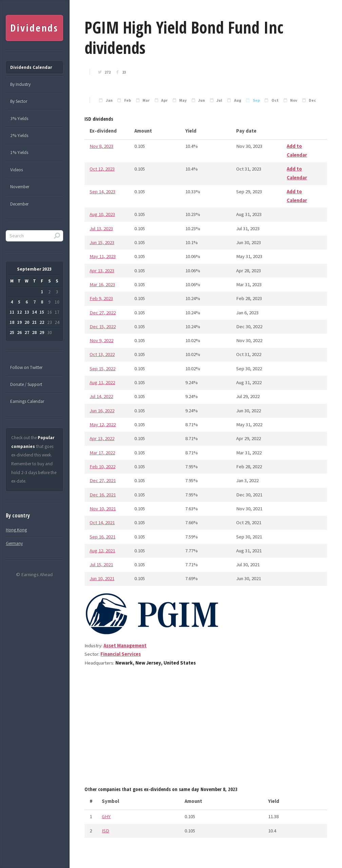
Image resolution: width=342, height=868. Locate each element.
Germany (14, 543)
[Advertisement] (206, 729)
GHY (106, 816)
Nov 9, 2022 (101, 340)
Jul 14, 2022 (101, 396)
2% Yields (19, 135)
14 (34, 312)
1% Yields (19, 152)
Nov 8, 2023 (101, 146)
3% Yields (19, 119)
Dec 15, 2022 (103, 327)
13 (27, 312)
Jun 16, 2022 (102, 411)
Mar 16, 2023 (102, 284)
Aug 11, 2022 (102, 382)
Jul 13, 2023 (101, 229)
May (183, 100)
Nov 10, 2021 (103, 509)
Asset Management (125, 646)
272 (108, 72)
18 (12, 322)
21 (34, 322)
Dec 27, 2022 (103, 313)
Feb (128, 100)
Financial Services (121, 654)
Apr (164, 100)
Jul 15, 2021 (101, 565)
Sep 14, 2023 (102, 192)
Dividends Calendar (31, 67)
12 (19, 312)
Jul (219, 100)
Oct (275, 100)
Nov (294, 100)
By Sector (19, 101)
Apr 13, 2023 (102, 271)
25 (12, 332)
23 (124, 72)
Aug (238, 100)
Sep (256, 100)
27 (27, 332)
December (19, 204)
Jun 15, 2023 (102, 242)
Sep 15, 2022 (102, 369)
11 (12, 312)
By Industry (20, 84)
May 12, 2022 (103, 425)
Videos (16, 170)
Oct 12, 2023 (102, 169)
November (20, 187)
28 (34, 332)
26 (19, 332)
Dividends (34, 28)
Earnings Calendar (27, 401)
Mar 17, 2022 (102, 453)
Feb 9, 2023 (101, 298)
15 (42, 312)
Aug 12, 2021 (102, 551)
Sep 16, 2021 (102, 537)
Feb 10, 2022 (102, 467)
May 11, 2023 (103, 256)
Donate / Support (26, 384)
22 (42, 322)
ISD (106, 831)
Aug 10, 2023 (102, 214)
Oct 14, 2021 (102, 522)
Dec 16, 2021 (103, 495)
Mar (146, 100)
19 (19, 322)
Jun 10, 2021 (102, 578)
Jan (109, 100)
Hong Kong (16, 530)
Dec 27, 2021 (103, 480)
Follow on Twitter (26, 367)
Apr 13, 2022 (102, 438)
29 (42, 332)
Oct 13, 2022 (102, 354)
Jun (202, 100)
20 (27, 322)
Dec (312, 100)
